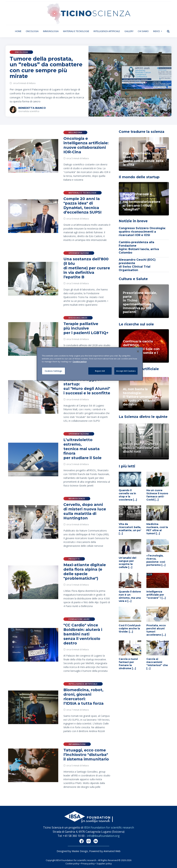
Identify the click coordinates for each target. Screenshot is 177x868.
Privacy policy (88, 863)
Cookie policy (72, 863)
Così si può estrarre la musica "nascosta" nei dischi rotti (141, 448)
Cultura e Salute (133, 279)
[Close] (138, 351)
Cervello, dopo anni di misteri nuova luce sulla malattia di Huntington (85, 511)
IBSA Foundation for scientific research (109, 827)
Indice (157, 31)
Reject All (100, 371)
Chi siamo (143, 31)
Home (19, 31)
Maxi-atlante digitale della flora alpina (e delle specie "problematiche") (85, 572)
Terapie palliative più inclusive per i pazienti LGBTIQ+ (86, 328)
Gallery (129, 31)
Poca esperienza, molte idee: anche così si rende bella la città (143, 159)
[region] (90, 364)
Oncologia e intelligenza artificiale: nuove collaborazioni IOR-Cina (86, 145)
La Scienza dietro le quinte (143, 417)
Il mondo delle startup (139, 177)
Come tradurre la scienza (142, 132)
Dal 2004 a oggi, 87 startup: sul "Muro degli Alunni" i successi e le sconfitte (87, 386)
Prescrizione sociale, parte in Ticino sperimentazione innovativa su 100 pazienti (140, 302)
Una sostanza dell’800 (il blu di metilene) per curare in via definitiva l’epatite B (87, 268)
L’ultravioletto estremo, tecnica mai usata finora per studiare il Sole (82, 449)
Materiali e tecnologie (76, 31)
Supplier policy (104, 863)
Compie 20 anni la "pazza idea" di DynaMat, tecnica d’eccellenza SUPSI (82, 205)
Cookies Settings (53, 371)
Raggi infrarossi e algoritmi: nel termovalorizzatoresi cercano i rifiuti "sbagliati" (142, 202)
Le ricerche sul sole (136, 324)
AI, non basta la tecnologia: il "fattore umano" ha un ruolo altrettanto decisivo (140, 397)
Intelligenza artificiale (107, 31)
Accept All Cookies (126, 371)
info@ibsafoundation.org (103, 836)
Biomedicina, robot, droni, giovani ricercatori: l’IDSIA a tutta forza (83, 697)
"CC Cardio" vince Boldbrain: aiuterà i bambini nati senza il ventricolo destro (83, 634)
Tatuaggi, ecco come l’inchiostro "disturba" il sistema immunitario (86, 755)
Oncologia (32, 31)
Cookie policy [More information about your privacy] (80, 362)
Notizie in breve (133, 221)
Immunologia (51, 31)
